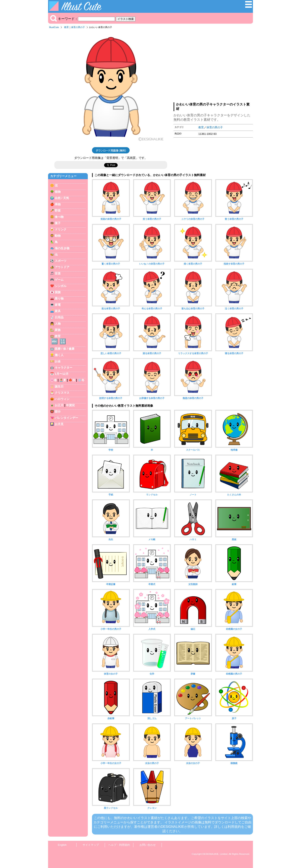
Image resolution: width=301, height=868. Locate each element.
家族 (58, 330)
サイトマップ (91, 845)
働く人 (59, 355)
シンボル (61, 286)
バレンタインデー (66, 418)
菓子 (58, 223)
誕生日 (59, 386)
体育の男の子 (78, 27)
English (62, 845)
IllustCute (54, 27)
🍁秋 (72, 380)
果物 (58, 204)
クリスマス (62, 393)
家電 (58, 305)
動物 (58, 236)
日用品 (59, 317)
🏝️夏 (63, 380)
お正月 (59, 405)
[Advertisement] (213, 67)
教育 (66, 27)
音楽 (58, 273)
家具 (58, 311)
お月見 (59, 424)
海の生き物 (62, 248)
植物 (58, 192)
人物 (58, 324)
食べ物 (59, 217)
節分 (58, 411)
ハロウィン (62, 399)
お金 (58, 361)
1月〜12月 (62, 374)
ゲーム (59, 280)
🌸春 (54, 380)
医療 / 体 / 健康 (65, 349)
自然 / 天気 (62, 198)
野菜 (58, 211)
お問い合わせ (148, 845)
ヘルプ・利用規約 (119, 845)
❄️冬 (81, 380)
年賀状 (70, 405)
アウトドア (62, 267)
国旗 (58, 292)
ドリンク (61, 229)
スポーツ (61, 261)
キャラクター (64, 368)
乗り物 (59, 298)
